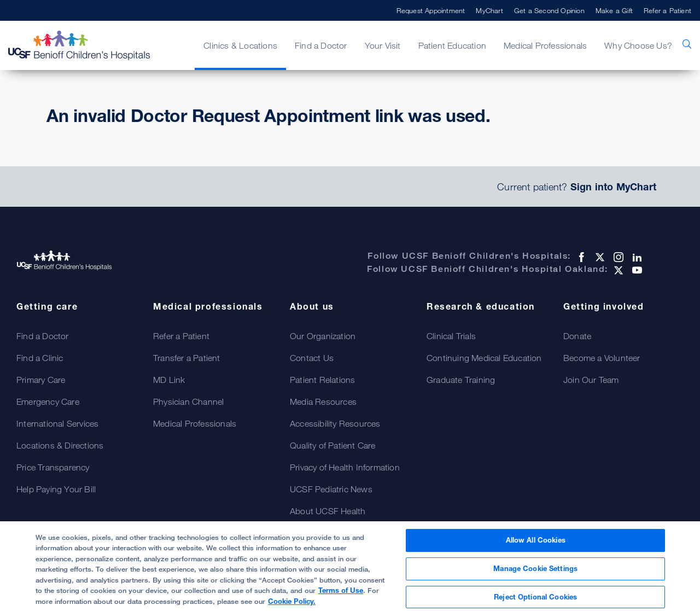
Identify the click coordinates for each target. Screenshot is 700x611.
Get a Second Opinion (549, 10)
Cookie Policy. (292, 606)
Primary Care (41, 380)
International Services (57, 423)
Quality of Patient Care (333, 445)
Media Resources (323, 401)
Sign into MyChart (613, 187)
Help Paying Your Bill (56, 489)
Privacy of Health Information (345, 467)
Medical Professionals (545, 45)
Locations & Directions (60, 445)
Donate (577, 336)
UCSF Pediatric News (331, 489)
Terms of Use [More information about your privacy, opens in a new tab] (341, 595)
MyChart (489, 10)
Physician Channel (188, 401)
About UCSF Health (328, 511)
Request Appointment (431, 10)
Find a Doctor (321, 45)
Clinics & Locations (240, 45)
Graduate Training (461, 380)
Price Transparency (53, 467)
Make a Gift (614, 10)
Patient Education (452, 45)
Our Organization (323, 336)
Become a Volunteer (602, 358)
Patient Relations (322, 380)
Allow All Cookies (536, 545)
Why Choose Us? (638, 45)
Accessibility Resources (335, 423)
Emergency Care (48, 401)
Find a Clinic (40, 358)
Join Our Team (591, 380)
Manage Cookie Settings (535, 573)
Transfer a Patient (187, 358)
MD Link (169, 380)
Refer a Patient (667, 10)
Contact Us (312, 358)
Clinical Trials (451, 336)
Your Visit (383, 45)
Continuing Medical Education (484, 358)
